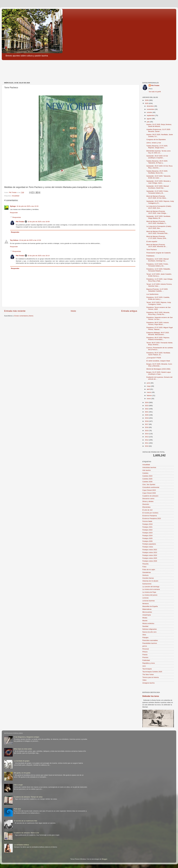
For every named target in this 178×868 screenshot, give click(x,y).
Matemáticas (147, 609)
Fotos (144, 567)
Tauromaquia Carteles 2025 (152, 672)
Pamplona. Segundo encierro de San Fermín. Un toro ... (160, 318)
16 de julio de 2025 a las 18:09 (39, 222)
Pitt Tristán (20, 222)
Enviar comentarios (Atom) (24, 316)
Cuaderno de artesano (150, 496)
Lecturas (145, 598)
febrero (150, 395)
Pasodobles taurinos (150, 643)
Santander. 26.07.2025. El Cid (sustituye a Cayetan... (157, 157)
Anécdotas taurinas (149, 467)
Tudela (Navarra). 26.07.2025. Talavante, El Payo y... (157, 162)
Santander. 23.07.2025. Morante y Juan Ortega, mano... (159, 182)
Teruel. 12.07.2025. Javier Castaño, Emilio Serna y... (159, 275)
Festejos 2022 (147, 530)
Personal (146, 649)
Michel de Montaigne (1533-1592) (158, 369)
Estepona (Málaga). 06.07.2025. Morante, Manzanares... (158, 334)
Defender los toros (151, 696)
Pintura (145, 652)
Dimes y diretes (148, 501)
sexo (144, 666)
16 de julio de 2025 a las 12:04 (30, 240)
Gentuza (145, 575)
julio (148, 122)
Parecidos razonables (150, 640)
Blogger (105, 859)
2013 (147, 437)
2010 (147, 446)
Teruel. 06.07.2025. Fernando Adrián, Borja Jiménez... (160, 344)
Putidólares (150, 256)
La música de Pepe (149, 592)
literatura (146, 604)
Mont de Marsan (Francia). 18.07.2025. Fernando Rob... (158, 232)
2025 (147, 103)
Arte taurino (147, 470)
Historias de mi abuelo (150, 581)
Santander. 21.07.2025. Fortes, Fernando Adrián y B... (157, 192)
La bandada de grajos (22, 761)
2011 (147, 443)
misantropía (147, 615)
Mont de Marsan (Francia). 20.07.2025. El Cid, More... (157, 197)
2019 (147, 418)
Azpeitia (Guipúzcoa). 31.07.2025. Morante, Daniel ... (159, 130)
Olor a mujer (18, 785)
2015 (147, 431)
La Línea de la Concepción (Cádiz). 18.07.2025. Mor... (159, 227)
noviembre (151, 109)
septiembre (151, 115)
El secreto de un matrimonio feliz (26, 821)
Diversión (146, 504)
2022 (147, 409)
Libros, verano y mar (154, 143)
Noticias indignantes (150, 629)
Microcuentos (147, 612)
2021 (147, 412)
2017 (147, 424)
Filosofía (145, 564)
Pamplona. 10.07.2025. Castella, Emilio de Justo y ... (158, 298)
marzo (149, 392)
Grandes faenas (148, 578)
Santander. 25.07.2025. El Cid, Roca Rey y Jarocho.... (159, 167)
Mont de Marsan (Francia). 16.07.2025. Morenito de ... (157, 246)
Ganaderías (147, 572)
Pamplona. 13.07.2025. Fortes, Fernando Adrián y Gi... (157, 265)
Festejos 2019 (147, 524)
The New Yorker (148, 674)
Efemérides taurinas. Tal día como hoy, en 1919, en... (159, 152)
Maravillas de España (150, 606)
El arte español (152, 241)
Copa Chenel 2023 (149, 490)
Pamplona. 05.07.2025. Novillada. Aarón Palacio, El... (158, 354)
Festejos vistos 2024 (150, 555)
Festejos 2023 (147, 533)
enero (149, 399)
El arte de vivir (148, 510)
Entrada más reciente (15, 311)
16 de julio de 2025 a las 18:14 (39, 256)
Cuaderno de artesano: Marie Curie (26, 833)
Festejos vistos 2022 (150, 550)
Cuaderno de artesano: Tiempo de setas (28, 797)
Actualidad (15, 196)
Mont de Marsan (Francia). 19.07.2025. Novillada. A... (157, 222)
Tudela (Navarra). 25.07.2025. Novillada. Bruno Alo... (157, 172)
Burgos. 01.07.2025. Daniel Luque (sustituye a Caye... (159, 373)
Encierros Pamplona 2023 (152, 518)
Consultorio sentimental (151, 487)
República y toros (149, 663)
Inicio (73, 311)
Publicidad (146, 660)
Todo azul (17, 809)
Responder (14, 213)
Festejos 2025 (147, 538)
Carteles (145, 473)
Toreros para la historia (151, 677)
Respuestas (17, 217)
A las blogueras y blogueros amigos (27, 737)
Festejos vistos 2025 (150, 558)
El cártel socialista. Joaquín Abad (158, 361)
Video (144, 680)
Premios (145, 657)
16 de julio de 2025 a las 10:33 (28, 206)
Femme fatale (147, 521)
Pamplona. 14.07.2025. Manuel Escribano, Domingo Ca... (158, 260)
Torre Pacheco (152, 250)
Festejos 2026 (147, 541)
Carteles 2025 (147, 479)
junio (149, 383)
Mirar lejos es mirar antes (23, 749)
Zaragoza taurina (148, 683)
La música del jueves (150, 595)
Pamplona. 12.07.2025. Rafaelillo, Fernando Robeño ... (158, 270)
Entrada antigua (129, 311)
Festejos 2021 (147, 527)
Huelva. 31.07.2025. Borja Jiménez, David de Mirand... (159, 125)
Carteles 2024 (147, 476)
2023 (147, 406)
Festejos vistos (148, 547)
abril (149, 389)
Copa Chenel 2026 (149, 493)
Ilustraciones (147, 584)
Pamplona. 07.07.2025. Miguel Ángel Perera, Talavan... (160, 328)
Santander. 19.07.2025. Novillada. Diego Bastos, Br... (158, 217)
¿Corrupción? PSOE (154, 358)
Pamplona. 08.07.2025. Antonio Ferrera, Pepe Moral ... (158, 323)
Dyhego (13, 206)
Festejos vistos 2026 (150, 561)
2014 (147, 434)
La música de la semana (151, 589)
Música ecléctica (148, 623)
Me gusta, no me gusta (22, 773)
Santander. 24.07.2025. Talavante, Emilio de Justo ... (159, 177)
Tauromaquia (147, 669)
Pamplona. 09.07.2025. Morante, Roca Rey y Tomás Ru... (158, 313)
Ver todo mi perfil (155, 92)
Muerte (145, 621)
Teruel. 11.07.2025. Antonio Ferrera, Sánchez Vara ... (159, 285)
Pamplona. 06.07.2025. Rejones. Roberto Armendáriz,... (158, 339)
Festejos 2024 (147, 536)
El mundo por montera (150, 513)
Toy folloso (14, 240)
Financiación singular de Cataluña (158, 253)
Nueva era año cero (149, 632)
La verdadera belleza (21, 845)
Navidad (145, 626)
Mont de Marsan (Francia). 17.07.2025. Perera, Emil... (157, 237)
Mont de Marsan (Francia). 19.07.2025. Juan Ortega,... (157, 212)
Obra (144, 635)
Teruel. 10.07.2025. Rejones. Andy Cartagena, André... (159, 303)
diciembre (150, 106)
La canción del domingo (151, 587)
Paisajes (145, 638)
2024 (147, 402)
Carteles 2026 (147, 482)
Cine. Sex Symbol (149, 484)
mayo (149, 386)
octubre (150, 112)
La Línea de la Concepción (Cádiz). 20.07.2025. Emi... (159, 207)
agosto (149, 119)
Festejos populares (149, 544)
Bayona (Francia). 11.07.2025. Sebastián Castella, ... (157, 290)
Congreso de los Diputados (156, 139)
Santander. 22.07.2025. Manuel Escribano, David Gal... (158, 187)
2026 (147, 100)
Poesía (145, 655)
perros (145, 646)
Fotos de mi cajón (149, 570)
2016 (147, 427)
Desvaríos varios (148, 499)
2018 (147, 421)
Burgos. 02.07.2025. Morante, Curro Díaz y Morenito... (159, 365)
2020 (147, 415)
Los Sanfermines (152, 294)
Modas (145, 618)
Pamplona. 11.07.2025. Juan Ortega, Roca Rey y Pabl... (160, 280)
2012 (147, 440)
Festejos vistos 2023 (150, 552)
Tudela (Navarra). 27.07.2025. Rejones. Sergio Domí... (157, 147)
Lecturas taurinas (149, 601)
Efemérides (146, 507)
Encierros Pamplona (150, 516)
